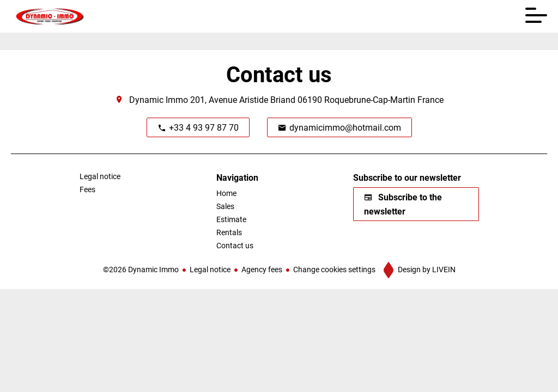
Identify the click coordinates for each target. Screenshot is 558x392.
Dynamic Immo (159, 99)
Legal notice (210, 269)
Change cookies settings (334, 269)
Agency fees (262, 269)
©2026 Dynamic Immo (141, 269)
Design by (426, 269)
